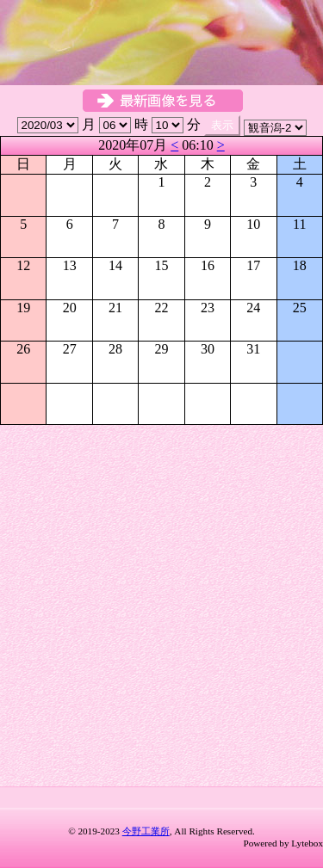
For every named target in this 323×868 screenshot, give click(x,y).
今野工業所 (146, 831)
